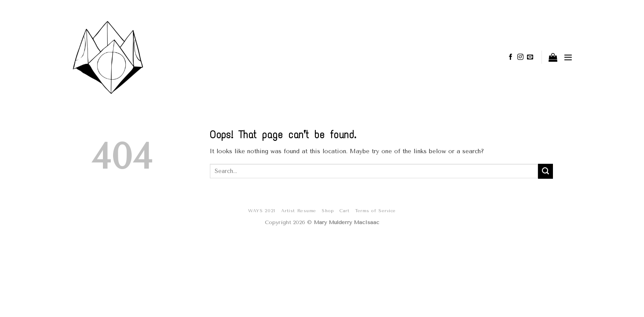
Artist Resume (299, 211)
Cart (344, 211)
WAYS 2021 (262, 211)
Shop (328, 211)
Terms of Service (375, 211)
